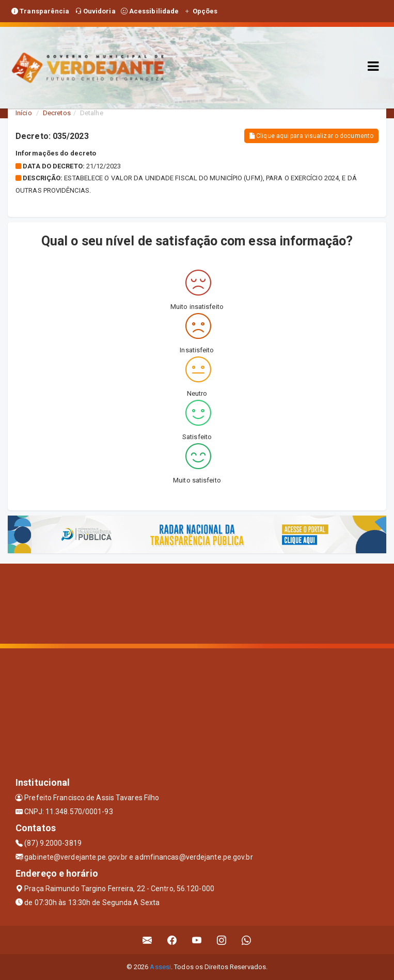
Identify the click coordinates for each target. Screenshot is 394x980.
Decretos (57, 113)
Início (24, 113)
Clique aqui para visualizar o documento (311, 136)
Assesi (160, 967)
